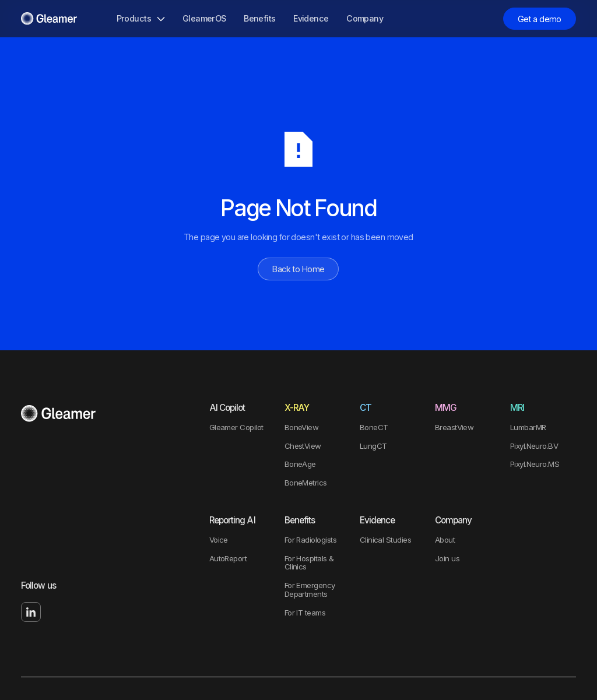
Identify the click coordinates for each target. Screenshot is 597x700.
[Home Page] (49, 19)
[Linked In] (31, 612)
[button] (140, 19)
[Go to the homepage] (58, 414)
